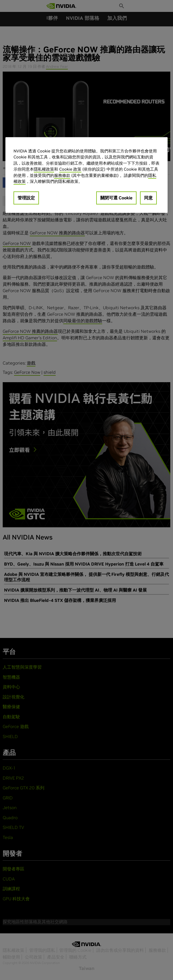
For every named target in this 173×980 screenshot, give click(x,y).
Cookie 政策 (70, 169)
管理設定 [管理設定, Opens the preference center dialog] (26, 198)
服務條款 (62, 175)
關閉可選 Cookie (116, 198)
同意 (148, 198)
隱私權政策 (44, 169)
